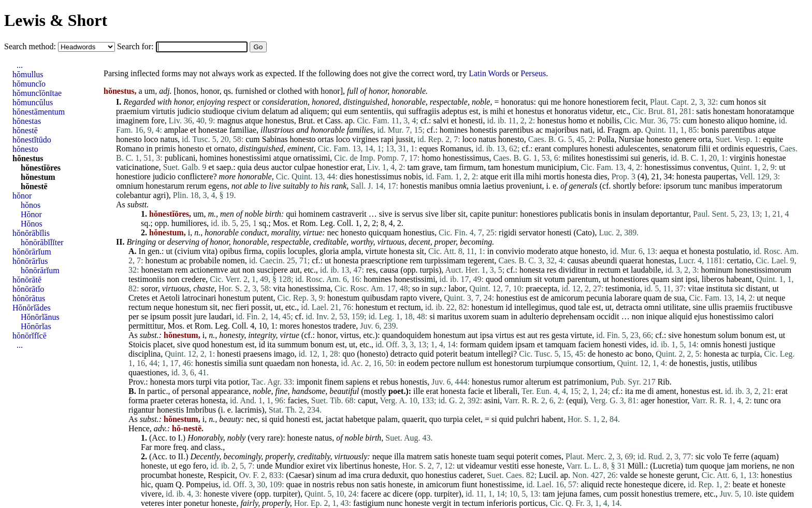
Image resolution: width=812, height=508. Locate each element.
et (511, 111)
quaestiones (148, 372)
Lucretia (667, 466)
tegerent (481, 260)
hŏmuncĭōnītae (37, 93)
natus (169, 139)
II (181, 456)
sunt (256, 363)
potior (238, 382)
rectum (609, 270)
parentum (583, 279)
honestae (213, 130)
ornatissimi (311, 158)
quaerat (632, 260)
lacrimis (249, 410)
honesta (579, 177)
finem (334, 382)
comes (551, 456)
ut (782, 167)
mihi (497, 111)
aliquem (314, 111)
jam (733, 466)
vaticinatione (137, 167)
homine (762, 121)
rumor (513, 382)
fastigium (369, 503)
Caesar (300, 475)
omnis (711, 344)
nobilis (608, 121)
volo (714, 456)
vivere (429, 298)
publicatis (576, 214)
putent (263, 298)
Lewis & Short (56, 20)
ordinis (732, 149)
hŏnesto (25, 149)
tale (584, 307)
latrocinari (199, 298)
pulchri (527, 419)
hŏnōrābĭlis (31, 233)
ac (539, 130)
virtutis (163, 111)
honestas (660, 260)
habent (552, 419)
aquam (765, 456)
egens (218, 186)
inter (174, 503)
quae (294, 484)
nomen (234, 260)
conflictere (195, 177)
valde (629, 475)
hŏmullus (28, 74)
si (432, 316)
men (227, 214)
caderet (471, 475)
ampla (351, 251)
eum (351, 111)
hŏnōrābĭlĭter (42, 242)
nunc (394, 503)
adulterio (534, 316)
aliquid (680, 316)
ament (666, 391)
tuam (487, 456)
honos (186, 91)
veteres (153, 503)
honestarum (165, 186)
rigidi (508, 232)
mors (186, 382)
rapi (387, 139)
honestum (518, 167)
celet (473, 419)
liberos (713, 279)
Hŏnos (32, 224)
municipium (556, 167)
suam (500, 316)
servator (532, 232)
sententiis (376, 111)
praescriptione (384, 260)
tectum (473, 503)
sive (386, 214)
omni (653, 307)
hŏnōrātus (29, 298)
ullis (715, 307)
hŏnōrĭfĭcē (30, 336)
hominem (314, 214)
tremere (687, 494)
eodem (418, 363)
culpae (304, 167)
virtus (350, 335)
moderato (542, 251)
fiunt (469, 484)
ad (294, 111)
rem (416, 260)
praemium (133, 111)
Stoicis (140, 344)
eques (428, 149)
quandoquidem (407, 335)
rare (274, 438)
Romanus (456, 149)
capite (480, 214)
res (371, 270)
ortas (325, 139)
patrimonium (585, 382)
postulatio (733, 251)
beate (742, 484)
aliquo (737, 121)
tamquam (561, 344)
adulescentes (637, 149)
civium (248, 111)
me (556, 102)
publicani (180, 158)
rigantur (142, 410)
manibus (443, 186)
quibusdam (380, 298)
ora (775, 400)
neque (775, 298)
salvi (441, 121)
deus (261, 167)
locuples (302, 251)
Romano (130, 149)
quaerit (413, 419)
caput (367, 400)
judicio (189, 111)
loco (151, 139)
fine (281, 391)
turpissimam (445, 260)
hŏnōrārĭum (32, 252)
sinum (327, 475)
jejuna (567, 494)
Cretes (139, 298)
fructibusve (774, 307)
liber (448, 214)
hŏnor (22, 196)
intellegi (500, 354)
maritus (450, 316)
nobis (412, 177)
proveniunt (524, 186)
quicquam (385, 232)
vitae (696, 288)
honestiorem (608, 102)
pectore (443, 363)
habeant (739, 279)
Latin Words (489, 73)
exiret (315, 466)
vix (332, 466)
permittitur (146, 326)
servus (412, 214)
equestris (760, 149)
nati (586, 130)
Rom (308, 223)
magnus (230, 121)
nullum (469, 363)
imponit (309, 382)
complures (570, 149)
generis (655, 158)
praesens (257, 354)
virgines (365, 139)
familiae (243, 130)
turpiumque (555, 363)
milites (574, 158)
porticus (532, 503)
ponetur (197, 503)
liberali (506, 391)
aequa (669, 251)
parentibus (517, 130)
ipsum (160, 316)
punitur (503, 214)
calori (764, 316)
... (20, 65)
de (545, 298)
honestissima (309, 288)
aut (235, 270)
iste (761, 494)
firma (253, 251)
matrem (419, 456)
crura (372, 475)
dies (346, 177)
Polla (606, 139)
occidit (608, 316)
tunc (700, 186)
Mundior (289, 466)
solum (728, 335)
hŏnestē (25, 130)
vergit (441, 503)
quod (494, 279)
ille (418, 391)
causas (578, 260)
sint (678, 279)
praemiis (739, 307)
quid (426, 354)
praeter (162, 400)
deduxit (395, 475)
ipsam (525, 344)
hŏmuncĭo (29, 84)
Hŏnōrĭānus (40, 317)
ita (271, 344)
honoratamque (771, 111)
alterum (538, 382)
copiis (275, 251)
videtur (601, 111)
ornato (224, 149)
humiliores (189, 223)
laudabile (646, 270)
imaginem (133, 121)
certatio (739, 260)
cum (728, 102)
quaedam (280, 363)
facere (371, 494)
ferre (741, 456)
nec (333, 232)
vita (209, 251)
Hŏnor (31, 214)
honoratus (517, 102)
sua (679, 298)
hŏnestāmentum (39, 112)
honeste (300, 438)
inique (657, 316)
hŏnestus (28, 158)
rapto (408, 298)
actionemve (209, 270)
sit (762, 102)
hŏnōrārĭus (30, 261)
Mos (280, 223)
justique (762, 344)
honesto (712, 121)
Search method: (31, 46)
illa (518, 177)
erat (357, 167)
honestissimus (466, 158)
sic (740, 288)
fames (589, 494)
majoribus (561, 130)
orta (705, 139)
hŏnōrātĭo (28, 289)
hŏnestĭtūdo (32, 140)
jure (200, 316)
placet (163, 344)
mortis (554, 177)
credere (193, 279)
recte (614, 484)
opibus (231, 251)
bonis (710, 130)
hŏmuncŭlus (33, 102)
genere (685, 139)
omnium (130, 186)
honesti (471, 121)
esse (528, 466)
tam (413, 167)
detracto (404, 354)
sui (636, 158)
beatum (472, 354)
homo (577, 121)
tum (692, 466)
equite (773, 139)
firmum (471, 167)
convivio (510, 251)
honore (574, 102)
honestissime (501, 484)
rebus (389, 382)
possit (261, 307)
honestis (483, 130)
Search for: (136, 46)
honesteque (643, 484)
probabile (205, 260)
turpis (429, 270)
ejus (701, 316)
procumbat (158, 475)
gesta (560, 335)
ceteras (187, 400)
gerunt (687, 475)
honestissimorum (763, 270)
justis (719, 363)
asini (492, 400)
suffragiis (424, 111)
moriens (755, 466)
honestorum (514, 363)
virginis (742, 158)
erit (506, 177)
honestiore (133, 177)
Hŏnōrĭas (36, 326)
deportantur (670, 214)
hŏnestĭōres (41, 168)
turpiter (286, 494)
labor (457, 288)
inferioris (502, 503)
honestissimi (251, 158)
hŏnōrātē (27, 280)
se (144, 316)
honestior (333, 167)
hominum (717, 270)
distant (757, 288)
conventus (710, 167)
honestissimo (731, 316)
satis (703, 111)
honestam (729, 111)
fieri (242, 307)
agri (160, 195)
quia (245, 167)
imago (284, 354)
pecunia (599, 298)
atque (254, 121)
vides (637, 344)
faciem (589, 344)
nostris (323, 484)
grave (431, 167)
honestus (530, 111)
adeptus (454, 111)
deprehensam (573, 316)
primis (165, 149)
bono (643, 354)
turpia (750, 354)
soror (149, 288)
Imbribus (201, 410)
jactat (334, 419)
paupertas (720, 177)
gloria (329, 251)
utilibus (745, 363)
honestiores (539, 214)
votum (554, 279)
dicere (673, 484)
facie (476, 391)
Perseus (533, 73)
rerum (196, 186)
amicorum (567, 298)
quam (660, 279)
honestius (419, 232)
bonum (752, 335)
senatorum (679, 149)
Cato (584, 232)
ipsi (692, 279)
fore (158, 121)
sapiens (358, 382)
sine (700, 307)
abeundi (604, 260)
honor (210, 91)
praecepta (541, 288)
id (600, 130)
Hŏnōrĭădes (32, 308)
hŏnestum (38, 177)
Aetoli (170, 298)
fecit (639, 102)
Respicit (221, 475)
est (474, 111)
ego (185, 466)
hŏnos (31, 205)
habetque (360, 419)
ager (648, 400)
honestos (316, 326)
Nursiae (631, 139)
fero (199, 466)
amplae (176, 130)
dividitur (573, 270)
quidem (501, 344)
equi (576, 400)
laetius (494, 186)
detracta (629, 307)
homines (454, 130)
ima (355, 475)
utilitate (676, 307)
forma (138, 400)
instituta (719, 288)
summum (293, 344)
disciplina (144, 354)
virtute (376, 251)
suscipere (272, 270)
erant (543, 149)
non (249, 270)
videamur (481, 466)
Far (146, 447)
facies (297, 400)
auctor (281, 167)
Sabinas (275, 139)
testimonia (623, 288)
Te (728, 456)
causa (389, 270)
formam (473, 344)
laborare (628, 298)
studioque (219, 111)
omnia (470, 186)
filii (705, 149)
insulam (636, 214)
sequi (506, 456)
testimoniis (147, 279)
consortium (594, 363)
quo (349, 354)
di (650, 391)
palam (388, 419)
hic (146, 484)
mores (290, 326)
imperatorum (760, 186)
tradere (344, 326)
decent (419, 242)
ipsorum (677, 186)
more (162, 447)
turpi (204, 382)
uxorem (477, 316)
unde (265, 466)
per (134, 316)
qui (543, 102)
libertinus (355, 466)
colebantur (134, 195)
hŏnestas (27, 121)
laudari (220, 316)
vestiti (509, 466)
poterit (447, 354)
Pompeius (202, 484)
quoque (712, 466)
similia (236, 363)
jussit (404, 139)
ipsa (486, 335)
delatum (275, 111)
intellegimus (535, 307)
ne (776, 466)
